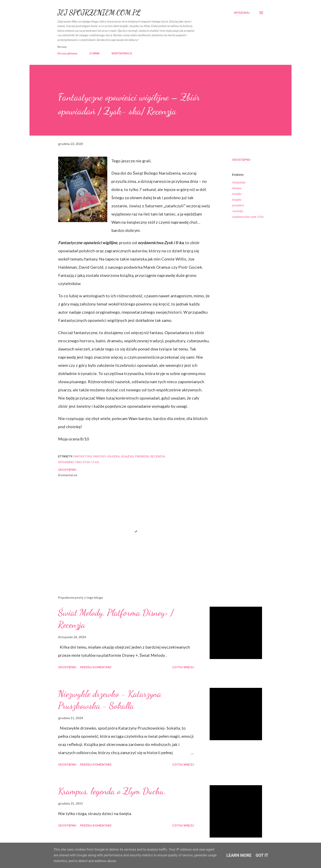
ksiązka (237, 199)
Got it (262, 855)
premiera (238, 205)
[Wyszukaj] (242, 13)
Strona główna (67, 53)
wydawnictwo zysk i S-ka (248, 217)
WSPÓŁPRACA (122, 53)
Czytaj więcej (183, 667)
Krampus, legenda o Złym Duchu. (112, 791)
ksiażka (237, 194)
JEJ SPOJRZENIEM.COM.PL (99, 13)
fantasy (237, 188)
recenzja (237, 211)
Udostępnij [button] (241, 160)
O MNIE (94, 53)
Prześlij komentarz (96, 667)
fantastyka (239, 182)
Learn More (239, 855)
